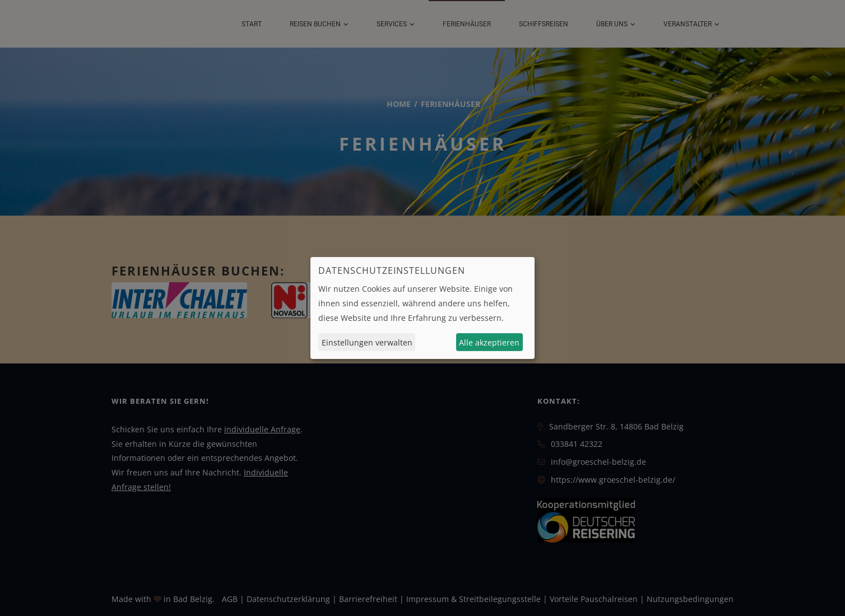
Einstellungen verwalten (367, 342)
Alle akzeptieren (489, 342)
